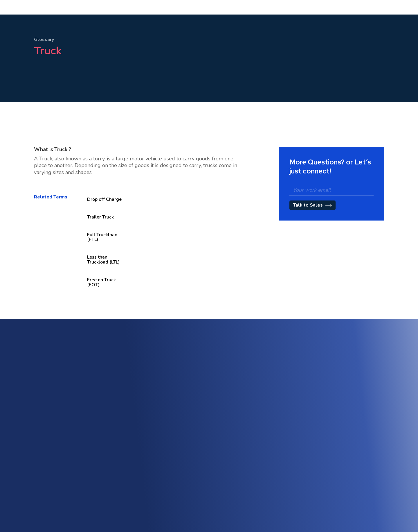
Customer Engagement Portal (261, 413)
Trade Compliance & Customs (367, 420)
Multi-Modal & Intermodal (152, 414)
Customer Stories (250, 482)
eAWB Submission (145, 490)
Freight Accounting (146, 435)
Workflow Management (362, 441)
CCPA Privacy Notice (359, 507)
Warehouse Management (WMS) (159, 424)
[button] (134, 20)
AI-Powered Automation (362, 410)
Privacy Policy (352, 486)
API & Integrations (145, 469)
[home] (43, 20)
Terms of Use (352, 475)
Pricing (185, 20)
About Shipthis (248, 472)
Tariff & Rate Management (259, 423)
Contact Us (139, 500)
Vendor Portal (141, 480)
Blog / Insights (247, 493)
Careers (242, 503)
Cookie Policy (352, 496)
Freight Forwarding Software (155, 403)
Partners (242, 514)
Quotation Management (256, 434)
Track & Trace (353, 430)
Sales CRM (244, 402)
